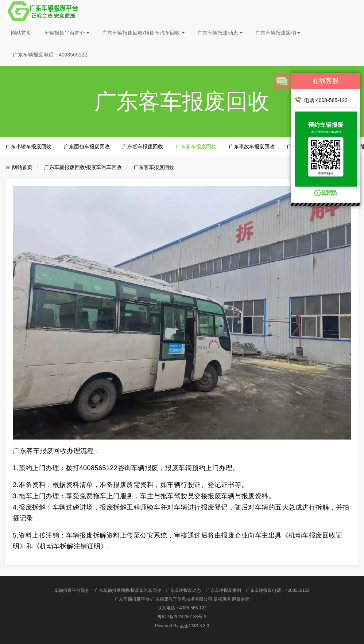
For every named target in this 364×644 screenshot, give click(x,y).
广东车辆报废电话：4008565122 (50, 55)
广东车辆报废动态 (220, 33)
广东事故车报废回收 (252, 147)
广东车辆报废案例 (278, 33)
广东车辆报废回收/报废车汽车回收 (143, 33)
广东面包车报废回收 (87, 147)
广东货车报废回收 (143, 147)
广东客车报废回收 (196, 147)
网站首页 (21, 33)
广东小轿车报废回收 (28, 147)
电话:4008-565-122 (321, 100)
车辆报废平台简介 (67, 33)
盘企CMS (182, 626)
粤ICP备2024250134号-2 (182, 617)
